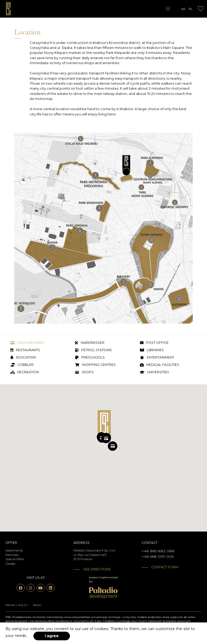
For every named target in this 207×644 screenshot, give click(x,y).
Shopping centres (95, 365)
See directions (97, 569)
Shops (84, 372)
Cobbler (22, 365)
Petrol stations (93, 350)
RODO (37, 605)
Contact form (165, 567)
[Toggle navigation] (168, 9)
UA (183, 9)
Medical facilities (160, 365)
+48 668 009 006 (158, 556)
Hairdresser (90, 343)
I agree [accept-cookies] (52, 636)
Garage (10, 564)
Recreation (25, 372)
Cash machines (27, 343)
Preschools (90, 358)
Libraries (152, 350)
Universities (155, 372)
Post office (154, 343)
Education (23, 358)
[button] (106, 438)
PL (191, 9)
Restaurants (25, 350)
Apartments (14, 550)
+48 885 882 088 (158, 551)
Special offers (15, 559)
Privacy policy (17, 605)
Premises (12, 555)
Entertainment (157, 358)
